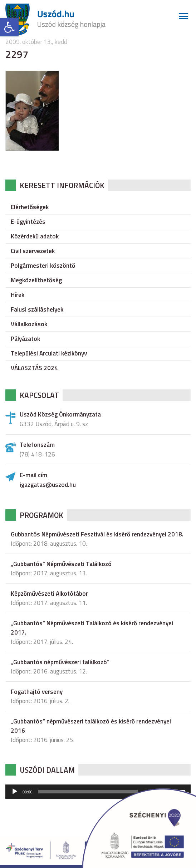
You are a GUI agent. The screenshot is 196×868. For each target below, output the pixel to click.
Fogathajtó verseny (37, 692)
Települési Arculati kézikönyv (49, 353)
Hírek (18, 295)
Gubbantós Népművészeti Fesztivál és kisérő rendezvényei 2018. (97, 534)
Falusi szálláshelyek (37, 309)
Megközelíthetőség (36, 280)
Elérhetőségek (30, 207)
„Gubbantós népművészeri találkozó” (60, 662)
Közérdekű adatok (35, 236)
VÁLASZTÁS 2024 (34, 368)
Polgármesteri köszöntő (43, 266)
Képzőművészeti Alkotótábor (49, 594)
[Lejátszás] (15, 792)
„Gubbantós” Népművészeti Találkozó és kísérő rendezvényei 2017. (92, 628)
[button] (9, 27)
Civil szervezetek (33, 251)
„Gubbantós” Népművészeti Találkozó (61, 564)
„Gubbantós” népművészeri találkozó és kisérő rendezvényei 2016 (91, 726)
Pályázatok (25, 339)
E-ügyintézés (28, 222)
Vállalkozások (29, 324)
